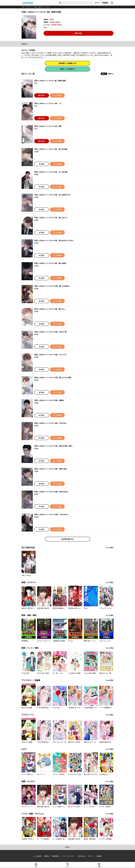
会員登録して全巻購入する (67, 63)
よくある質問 (37, 856)
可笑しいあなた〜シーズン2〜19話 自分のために (51, 492)
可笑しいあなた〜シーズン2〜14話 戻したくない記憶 (53, 378)
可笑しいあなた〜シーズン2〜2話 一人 (48, 103)
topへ (68, 847)
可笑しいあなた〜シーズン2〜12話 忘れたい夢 (50, 332)
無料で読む (79, 33)
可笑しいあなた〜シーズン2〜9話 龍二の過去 (50, 263)
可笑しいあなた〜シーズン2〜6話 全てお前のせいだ (52, 195)
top (23, 7)
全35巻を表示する (67, 539)
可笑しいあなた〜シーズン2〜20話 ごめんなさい (51, 514)
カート (67, 866)
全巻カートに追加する (67, 69)
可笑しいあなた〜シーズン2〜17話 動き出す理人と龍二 (53, 446)
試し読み (42, 164)
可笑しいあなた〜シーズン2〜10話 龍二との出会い (52, 286)
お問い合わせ (82, 856)
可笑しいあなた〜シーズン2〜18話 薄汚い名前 (50, 469)
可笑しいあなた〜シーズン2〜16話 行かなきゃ (50, 423)
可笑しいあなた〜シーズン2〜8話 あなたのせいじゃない (54, 240)
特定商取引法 (56, 856)
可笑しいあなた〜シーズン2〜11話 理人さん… (50, 309)
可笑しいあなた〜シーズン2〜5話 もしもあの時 (51, 172)
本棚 (99, 866)
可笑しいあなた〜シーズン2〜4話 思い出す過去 (51, 149)
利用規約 (46, 856)
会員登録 (105, 3)
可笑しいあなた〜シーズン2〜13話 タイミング (50, 355)
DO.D (52, 20)
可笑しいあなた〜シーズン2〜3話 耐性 (48, 126)
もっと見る (110, 548)
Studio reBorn (55, 22)
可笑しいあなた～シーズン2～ (42, 7)
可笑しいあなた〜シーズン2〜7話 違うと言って (51, 218)
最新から (111, 74)
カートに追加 (57, 95)
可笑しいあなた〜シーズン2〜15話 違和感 (49, 400)
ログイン (97, 3)
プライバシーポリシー (69, 856)
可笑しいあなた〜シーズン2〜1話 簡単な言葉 (50, 81)
